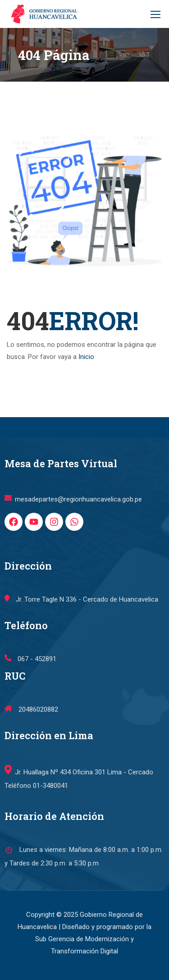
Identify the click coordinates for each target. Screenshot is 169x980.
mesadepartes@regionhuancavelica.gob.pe (73, 527)
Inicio (86, 357)
